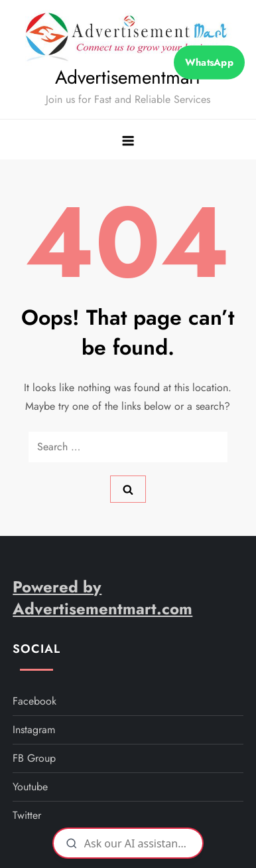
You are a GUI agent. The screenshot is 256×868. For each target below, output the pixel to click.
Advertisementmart (128, 77)
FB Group (34, 758)
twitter (27, 815)
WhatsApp (209, 62)
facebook (34, 701)
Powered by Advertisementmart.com (102, 598)
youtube (30, 787)
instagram (34, 730)
